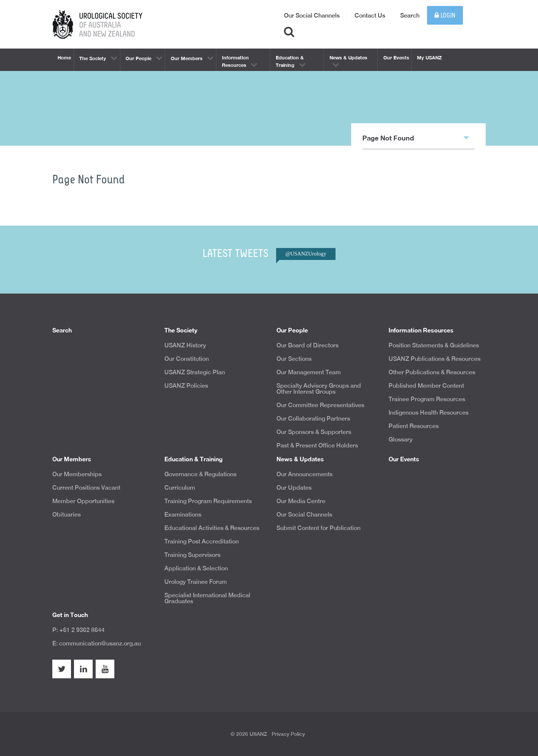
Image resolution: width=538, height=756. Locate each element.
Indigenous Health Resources (429, 413)
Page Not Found (416, 137)
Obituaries (67, 515)
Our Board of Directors (307, 345)
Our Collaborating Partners (313, 419)
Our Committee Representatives (320, 405)
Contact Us (370, 16)
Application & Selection (196, 568)
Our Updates (294, 488)
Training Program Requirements (208, 501)
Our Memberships (77, 474)
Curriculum (180, 488)
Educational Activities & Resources (212, 528)
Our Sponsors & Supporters (314, 432)
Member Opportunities (83, 501)
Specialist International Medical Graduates (207, 598)
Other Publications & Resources (432, 372)
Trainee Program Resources (427, 399)
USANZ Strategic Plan (195, 372)
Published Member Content (426, 386)
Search (410, 16)
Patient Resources (414, 426)
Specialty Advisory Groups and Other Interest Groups (319, 389)
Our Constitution (187, 359)
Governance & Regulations (200, 474)
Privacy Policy (288, 734)
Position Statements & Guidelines (434, 345)
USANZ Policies (186, 386)
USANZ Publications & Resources (435, 359)
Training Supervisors (192, 555)
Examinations (183, 515)
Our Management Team (309, 372)
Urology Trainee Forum (196, 582)
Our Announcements (304, 474)
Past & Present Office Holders (317, 445)
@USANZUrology (306, 254)
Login (445, 16)
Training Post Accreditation (202, 541)
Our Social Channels (312, 16)
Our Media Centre (301, 501)
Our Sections (294, 359)
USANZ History (185, 345)
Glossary (401, 439)
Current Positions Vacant (86, 488)
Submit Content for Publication (319, 528)
